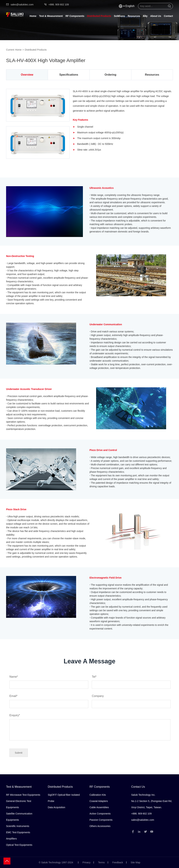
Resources (134, 16)
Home (33, 16)
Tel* (129, 681)
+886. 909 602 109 (56, 5)
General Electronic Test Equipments (19, 804)
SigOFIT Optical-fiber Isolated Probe (64, 798)
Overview (27, 75)
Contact (168, 16)
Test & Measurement (51, 16)
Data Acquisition (56, 807)
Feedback (118, 862)
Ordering (111, 75)
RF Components (75, 16)
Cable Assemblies (99, 807)
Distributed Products (99, 16)
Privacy (87, 862)
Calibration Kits (98, 795)
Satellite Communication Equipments (19, 817)
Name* (47, 681)
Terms (101, 862)
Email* (47, 700)
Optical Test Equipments (19, 845)
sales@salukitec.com (20, 5)
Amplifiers (11, 839)
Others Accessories (100, 826)
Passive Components (101, 820)
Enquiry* (90, 727)
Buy (145, 16)
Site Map (135, 862)
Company (129, 700)
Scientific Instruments (18, 826)
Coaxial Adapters (99, 801)
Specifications (69, 75)
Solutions (119, 16)
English (130, 6)
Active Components (100, 814)
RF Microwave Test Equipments (23, 795)
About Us (156, 16)
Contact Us (138, 787)
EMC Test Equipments (18, 832)
